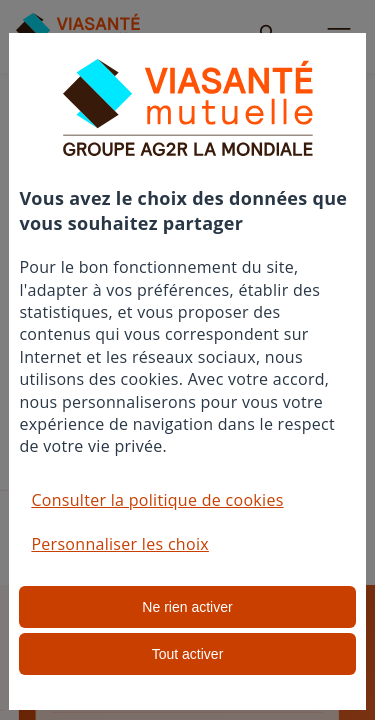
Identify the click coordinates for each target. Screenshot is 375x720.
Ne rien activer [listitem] (187, 607)
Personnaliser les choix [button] (120, 544)
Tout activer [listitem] (188, 654)
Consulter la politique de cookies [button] (157, 500)
